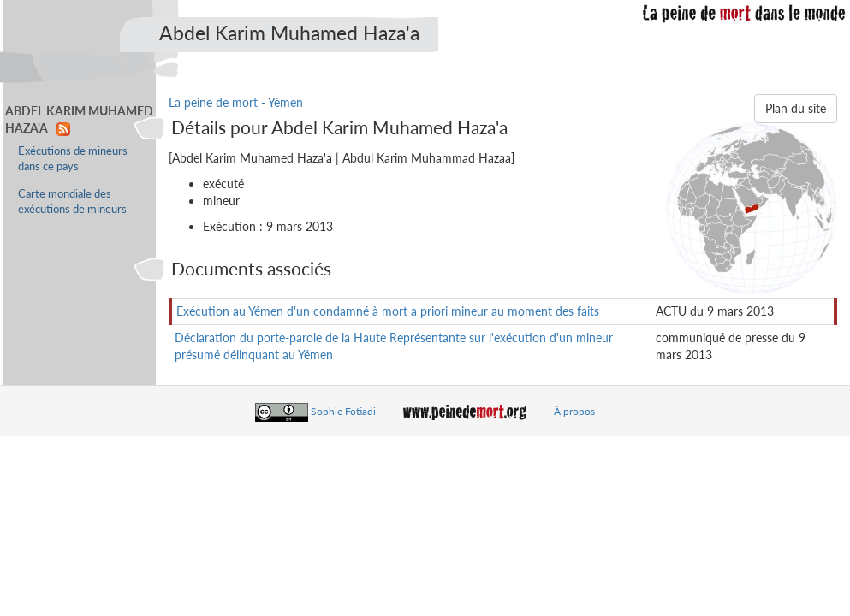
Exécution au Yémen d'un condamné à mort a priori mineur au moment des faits (388, 311)
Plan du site (796, 108)
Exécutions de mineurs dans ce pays (73, 159)
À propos (574, 411)
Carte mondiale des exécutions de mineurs (72, 201)
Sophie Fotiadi (343, 411)
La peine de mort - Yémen (236, 102)
